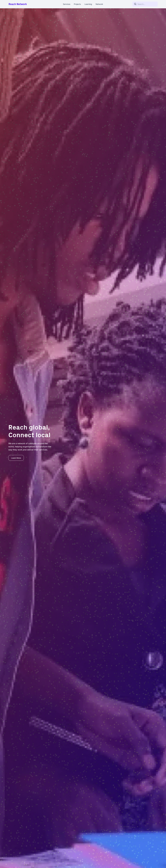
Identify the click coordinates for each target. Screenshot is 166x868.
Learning (88, 4)
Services (67, 4)
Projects (77, 4)
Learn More (16, 458)
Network (99, 4)
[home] (24, 4)
